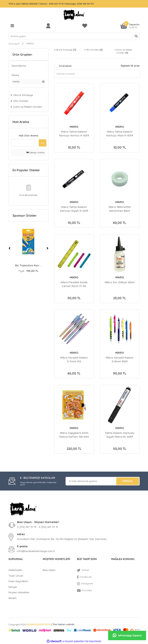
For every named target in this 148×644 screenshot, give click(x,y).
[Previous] (9, 248)
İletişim (13, 598)
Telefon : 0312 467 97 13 (51, 4)
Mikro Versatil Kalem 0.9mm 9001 (120, 360)
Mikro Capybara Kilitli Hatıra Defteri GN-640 (74, 435)
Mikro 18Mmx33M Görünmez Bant (120, 209)
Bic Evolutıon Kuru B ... (28, 265)
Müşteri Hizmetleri (19, 592)
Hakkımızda (15, 570)
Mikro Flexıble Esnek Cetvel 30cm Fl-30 (74, 284)
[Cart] (130, 26)
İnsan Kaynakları (18, 581)
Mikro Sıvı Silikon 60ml (120, 282)
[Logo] (74, 15)
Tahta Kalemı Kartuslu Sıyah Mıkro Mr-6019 (120, 435)
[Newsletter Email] (103, 481)
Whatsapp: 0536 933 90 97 (79, 4)
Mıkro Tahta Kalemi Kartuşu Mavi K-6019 (120, 134)
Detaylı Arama (36, 152)
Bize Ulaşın (49, 570)
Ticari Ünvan (16, 576)
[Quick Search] (23, 143)
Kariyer (13, 587)
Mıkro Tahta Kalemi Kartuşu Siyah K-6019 (74, 209)
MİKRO (30, 44)
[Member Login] (49, 26)
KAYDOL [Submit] (128, 481)
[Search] (74, 36)
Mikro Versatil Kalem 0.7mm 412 (74, 360)
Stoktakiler (65, 66)
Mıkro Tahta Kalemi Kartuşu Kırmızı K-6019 (74, 134)
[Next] (47, 248)
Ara (43, 143)
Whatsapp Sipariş (127, 635)
